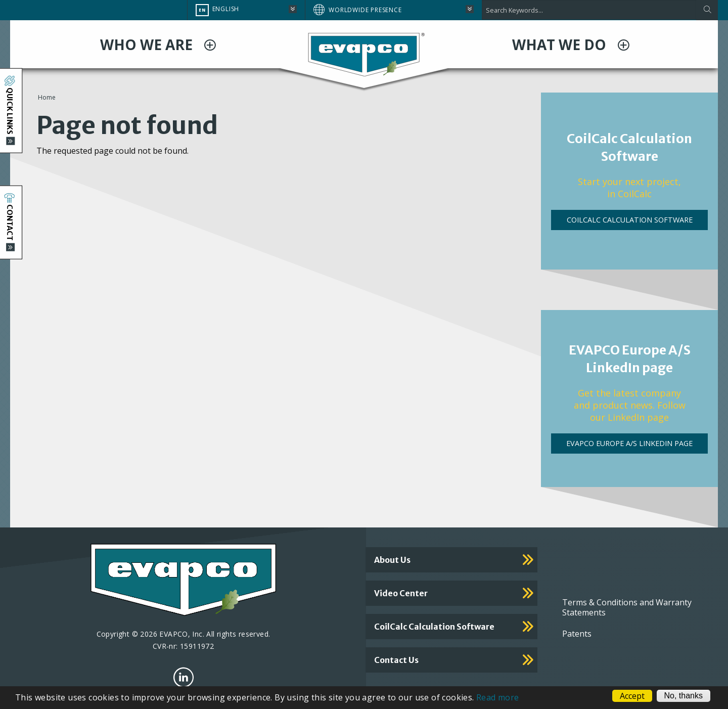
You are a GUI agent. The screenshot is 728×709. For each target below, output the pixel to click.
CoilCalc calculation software (434, 627)
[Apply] (707, 10)
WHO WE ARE (148, 45)
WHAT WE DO (561, 45)
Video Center (401, 593)
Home (47, 97)
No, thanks (684, 696)
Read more (498, 697)
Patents (577, 634)
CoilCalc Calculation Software (630, 220)
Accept (632, 696)
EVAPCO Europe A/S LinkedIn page (629, 443)
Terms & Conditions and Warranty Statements (627, 607)
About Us (392, 560)
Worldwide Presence (365, 10)
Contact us (396, 660)
